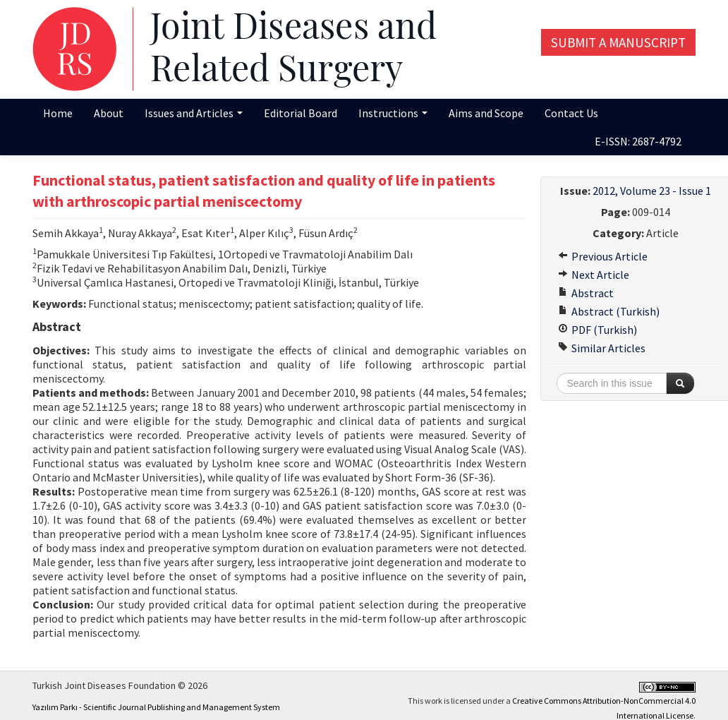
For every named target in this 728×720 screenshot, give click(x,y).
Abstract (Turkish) (609, 311)
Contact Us (571, 113)
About (109, 113)
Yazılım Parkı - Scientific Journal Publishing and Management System (156, 707)
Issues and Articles (194, 113)
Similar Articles (602, 348)
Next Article (594, 275)
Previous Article (603, 256)
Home (58, 113)
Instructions (393, 113)
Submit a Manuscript (618, 42)
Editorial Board (301, 113)
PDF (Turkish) (597, 330)
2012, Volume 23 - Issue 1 (652, 191)
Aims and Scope (486, 113)
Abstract (586, 293)
